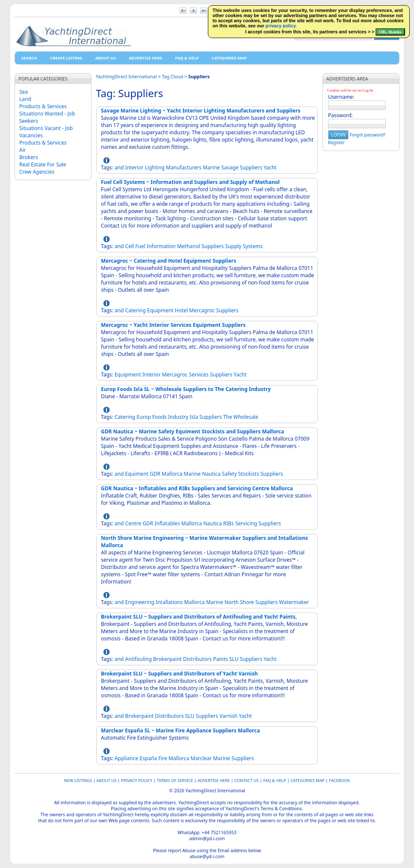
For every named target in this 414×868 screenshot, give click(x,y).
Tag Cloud (172, 76)
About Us (106, 58)
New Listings (78, 781)
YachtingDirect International (126, 76)
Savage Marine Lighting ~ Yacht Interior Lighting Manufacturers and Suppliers (201, 111)
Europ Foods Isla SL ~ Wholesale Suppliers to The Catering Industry (186, 389)
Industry (178, 417)
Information (161, 246)
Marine (211, 167)
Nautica (211, 474)
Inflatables (167, 523)
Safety (229, 474)
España (148, 758)
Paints (220, 659)
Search (29, 58)
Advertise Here (145, 58)
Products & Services (43, 106)
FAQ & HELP (187, 58)
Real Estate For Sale (43, 164)
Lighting (155, 167)
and (119, 167)
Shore (247, 602)
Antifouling (139, 659)
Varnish (228, 716)
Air (23, 150)
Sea (24, 92)
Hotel (181, 310)
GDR (155, 474)
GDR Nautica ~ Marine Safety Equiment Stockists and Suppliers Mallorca (192, 431)
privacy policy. (281, 26)
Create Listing (66, 58)
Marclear (201, 758)
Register (336, 142)
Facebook (339, 781)
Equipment (160, 310)
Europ (143, 417)
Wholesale (246, 417)
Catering (136, 310)
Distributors (197, 659)
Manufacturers (184, 167)
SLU (234, 659)
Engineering (140, 602)
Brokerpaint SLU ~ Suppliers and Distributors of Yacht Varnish (179, 674)
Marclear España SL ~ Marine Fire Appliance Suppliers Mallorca (180, 730)
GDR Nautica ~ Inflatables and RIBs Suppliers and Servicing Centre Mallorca (197, 488)
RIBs (229, 523)
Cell (130, 246)
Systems (253, 246)
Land (25, 99)
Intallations (169, 602)
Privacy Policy (137, 781)
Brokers (29, 157)
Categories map (229, 58)
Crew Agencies (37, 172)
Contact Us (247, 781)
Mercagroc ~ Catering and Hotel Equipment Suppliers (169, 261)
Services (199, 375)
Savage (230, 167)
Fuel (140, 246)
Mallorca (172, 474)
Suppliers (251, 167)
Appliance (126, 758)
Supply (234, 246)
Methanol (189, 246)
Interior (135, 167)
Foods (160, 417)
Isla (194, 417)
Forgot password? (368, 135)
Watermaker (294, 602)
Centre (133, 523)
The (228, 417)
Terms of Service (175, 781)
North (232, 602)
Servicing (246, 523)
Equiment (137, 474)
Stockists (249, 474)
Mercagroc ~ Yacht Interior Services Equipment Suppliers (173, 325)
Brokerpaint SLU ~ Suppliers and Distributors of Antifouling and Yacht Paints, (199, 617)
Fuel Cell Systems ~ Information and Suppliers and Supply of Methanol (190, 182)
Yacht (270, 167)
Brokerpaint (167, 659)
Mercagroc (202, 310)
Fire (163, 758)
